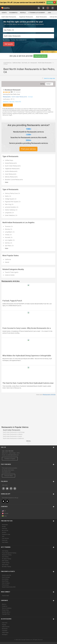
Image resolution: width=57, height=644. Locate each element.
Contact (8, 105)
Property (4, 625)
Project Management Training (9, 553)
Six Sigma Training (7, 559)
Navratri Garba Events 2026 (9, 587)
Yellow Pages (5, 633)
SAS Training (5, 565)
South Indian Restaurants (9, 17)
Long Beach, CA (10, 232)
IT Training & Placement (37, 13)
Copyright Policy (6, 614)
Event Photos (5, 581)
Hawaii (7, 262)
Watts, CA (8, 196)
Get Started (52, 3)
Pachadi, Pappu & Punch (12, 301)
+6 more (30, 97)
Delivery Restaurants (11, 177)
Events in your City (7, 575)
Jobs (49, 13)
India (4, 516)
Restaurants (34, 63)
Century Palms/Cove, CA (12, 193)
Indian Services (6, 627)
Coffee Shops (9, 160)
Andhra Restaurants (11, 171)
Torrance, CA (9, 226)
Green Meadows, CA (11, 215)
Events (4, 13)
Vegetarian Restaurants (26, 17)
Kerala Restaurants (11, 163)
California (8, 259)
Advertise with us (6, 612)
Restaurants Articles (49, 395)
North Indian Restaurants (45, 63)
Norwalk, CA (9, 237)
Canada (5, 513)
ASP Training (5, 561)
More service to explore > (49, 52)
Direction (6, 102)
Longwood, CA (9, 213)
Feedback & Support (10, 459)
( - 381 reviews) (15, 92)
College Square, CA (11, 199)
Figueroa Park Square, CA (13, 202)
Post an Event (5, 585)
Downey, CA (9, 229)
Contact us (5, 606)
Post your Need (9, 476)
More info (18, 102)
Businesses (5, 629)
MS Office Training (6, 567)
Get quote (9, 44)
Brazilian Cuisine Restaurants (14, 180)
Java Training (5, 557)
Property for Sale (6, 534)
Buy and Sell (5, 530)
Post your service (40, 56)
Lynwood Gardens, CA (12, 207)
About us (4, 604)
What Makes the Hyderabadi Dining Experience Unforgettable (27, 356)
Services (12, 102)
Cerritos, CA (9, 243)
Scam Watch (5, 542)
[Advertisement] (28, 410)
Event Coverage (6, 577)
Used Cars (5, 529)
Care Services (5, 538)
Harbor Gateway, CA (11, 210)
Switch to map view (49, 78)
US (4, 511)
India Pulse (5, 623)
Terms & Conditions (7, 608)
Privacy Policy (5, 610)
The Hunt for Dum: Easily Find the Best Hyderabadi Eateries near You (28, 384)
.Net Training (5, 551)
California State (16, 63)
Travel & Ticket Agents (12, 272)
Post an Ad (5, 540)
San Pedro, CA (25, 63)
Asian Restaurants (41, 17)
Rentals (23, 13)
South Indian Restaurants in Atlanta (13, 434)
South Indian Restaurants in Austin (12, 436)
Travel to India (5, 596)
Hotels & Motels (10, 275)
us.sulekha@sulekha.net (12, 455)
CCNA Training (6, 563)
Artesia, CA (8, 235)
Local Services (7, 63)
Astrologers (5, 634)
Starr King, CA (9, 204)
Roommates (13, 13)
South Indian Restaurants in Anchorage (14, 432)
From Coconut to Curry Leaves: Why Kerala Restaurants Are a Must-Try (27, 329)
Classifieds (5, 631)
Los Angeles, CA (10, 240)
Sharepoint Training (7, 555)
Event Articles (5, 579)
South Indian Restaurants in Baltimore (13, 438)
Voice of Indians (6, 583)
